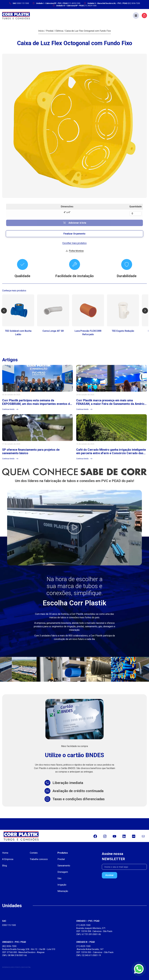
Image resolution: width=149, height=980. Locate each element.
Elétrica (59, 31)
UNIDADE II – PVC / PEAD (14, 942)
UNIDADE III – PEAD (86, 942)
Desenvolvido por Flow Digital (17, 967)
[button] (136, 16)
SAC (4, 921)
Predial (50, 31)
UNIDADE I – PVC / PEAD (88, 921)
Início (41, 31)
